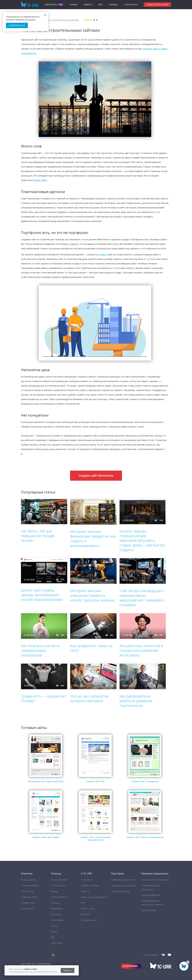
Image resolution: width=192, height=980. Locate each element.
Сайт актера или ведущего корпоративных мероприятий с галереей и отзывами (142, 598)
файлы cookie (31, 969)
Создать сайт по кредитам (145, 781)
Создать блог (27, 908)
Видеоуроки (57, 908)
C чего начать (131, 5)
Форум (54, 931)
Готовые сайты (28, 903)
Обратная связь (149, 910)
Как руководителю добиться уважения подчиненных (136, 701)
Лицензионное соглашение (155, 880)
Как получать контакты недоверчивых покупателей (40, 650)
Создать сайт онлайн (157, 5)
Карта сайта (57, 943)
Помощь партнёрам (121, 891)
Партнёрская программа (123, 880)
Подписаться (17, 25)
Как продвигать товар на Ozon (91, 648)
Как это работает (59, 880)
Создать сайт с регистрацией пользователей (95, 839)
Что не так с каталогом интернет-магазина (89, 698)
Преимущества (28, 880)
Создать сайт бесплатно (96, 476)
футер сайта (41, 180)
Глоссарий (56, 914)
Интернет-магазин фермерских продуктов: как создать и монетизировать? (93, 539)
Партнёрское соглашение (124, 885)
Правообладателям (150, 895)
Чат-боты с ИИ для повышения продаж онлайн (38, 536)
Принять (67, 970)
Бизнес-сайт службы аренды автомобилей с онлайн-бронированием (42, 595)
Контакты (85, 914)
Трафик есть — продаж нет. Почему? (44, 698)
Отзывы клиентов (90, 885)
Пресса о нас (87, 908)
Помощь (113, 5)
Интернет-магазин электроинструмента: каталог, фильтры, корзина (93, 595)
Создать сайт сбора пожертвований (145, 837)
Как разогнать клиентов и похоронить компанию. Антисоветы (141, 650)
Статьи (54, 926)
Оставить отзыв (89, 920)
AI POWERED (132, 966)
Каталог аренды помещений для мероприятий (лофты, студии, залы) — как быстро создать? (142, 540)
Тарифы (73, 5)
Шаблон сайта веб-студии (46, 837)
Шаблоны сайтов (29, 897)
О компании (87, 880)
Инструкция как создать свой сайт (46, 781)
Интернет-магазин (30, 885)
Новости (88, 5)
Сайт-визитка (27, 891)
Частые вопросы (59, 897)
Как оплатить (57, 920)
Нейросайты (51, 5)
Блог (101, 5)
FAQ (53, 937)
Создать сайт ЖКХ (95, 781)
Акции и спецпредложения (94, 897)
